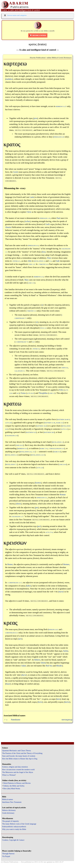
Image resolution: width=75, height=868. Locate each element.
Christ (29, 212)
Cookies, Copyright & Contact (13, 840)
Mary (27, 280)
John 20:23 (19, 445)
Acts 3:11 (64, 429)
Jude (58, 261)
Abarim (8, 227)
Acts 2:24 (40, 468)
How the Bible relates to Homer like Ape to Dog (20, 759)
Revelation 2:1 (58, 442)
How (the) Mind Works (12, 789)
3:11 (34, 452)
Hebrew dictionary (9, 810)
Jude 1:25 (32, 264)
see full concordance (24, 130)
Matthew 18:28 (42, 426)
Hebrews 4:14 (22, 449)
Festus (23, 393)
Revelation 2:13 (12, 455)
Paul (58, 218)
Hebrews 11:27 (61, 107)
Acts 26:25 (31, 393)
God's (48, 224)
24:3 (18, 393)
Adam (23, 666)
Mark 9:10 (57, 452)
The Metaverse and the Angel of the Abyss (18, 772)
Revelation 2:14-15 (38, 455)
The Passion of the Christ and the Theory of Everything (22, 753)
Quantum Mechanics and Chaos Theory (17, 751)
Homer (10, 564)
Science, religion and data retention (15, 767)
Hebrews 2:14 (39, 277)
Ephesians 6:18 (59, 137)
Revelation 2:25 (26, 452)
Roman (63, 495)
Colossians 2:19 (12, 436)
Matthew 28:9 (49, 432)
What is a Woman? (9, 775)
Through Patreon (8, 854)
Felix (61, 390)
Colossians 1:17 (17, 517)
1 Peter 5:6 (36, 349)
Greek (16, 172)
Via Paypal (6, 856)
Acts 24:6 (9, 423)
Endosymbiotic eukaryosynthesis (14, 827)
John (30, 261)
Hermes (66, 564)
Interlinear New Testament (12, 802)
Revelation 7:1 (11, 465)
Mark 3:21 (60, 423)
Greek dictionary (8, 813)
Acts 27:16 (49, 532)
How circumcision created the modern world (18, 770)
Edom (43, 663)
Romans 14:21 (53, 630)
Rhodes (59, 666)
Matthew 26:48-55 (63, 420)
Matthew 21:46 (50, 423)
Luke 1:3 (52, 393)
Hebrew (37, 660)
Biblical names (8, 799)
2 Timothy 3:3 (31, 311)
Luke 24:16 (63, 465)
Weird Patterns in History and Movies (17, 783)
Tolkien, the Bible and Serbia (14, 786)
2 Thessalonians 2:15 (56, 449)
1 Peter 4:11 (16, 261)
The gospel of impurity (10, 821)
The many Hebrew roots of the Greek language (19, 824)
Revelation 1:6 (40, 261)
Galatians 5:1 (20, 371)
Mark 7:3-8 (44, 449)
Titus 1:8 (43, 328)
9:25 (33, 342)
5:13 (50, 261)
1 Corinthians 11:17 (15, 583)
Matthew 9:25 (31, 432)
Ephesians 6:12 (42, 498)
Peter (49, 258)
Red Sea (49, 666)
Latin (32, 197)
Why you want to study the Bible (14, 829)
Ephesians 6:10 (33, 246)
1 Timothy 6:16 (43, 264)
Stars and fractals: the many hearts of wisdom (19, 756)
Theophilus (43, 393)
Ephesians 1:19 (45, 218)
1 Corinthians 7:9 (22, 342)
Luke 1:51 (31, 283)
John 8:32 (65, 368)
